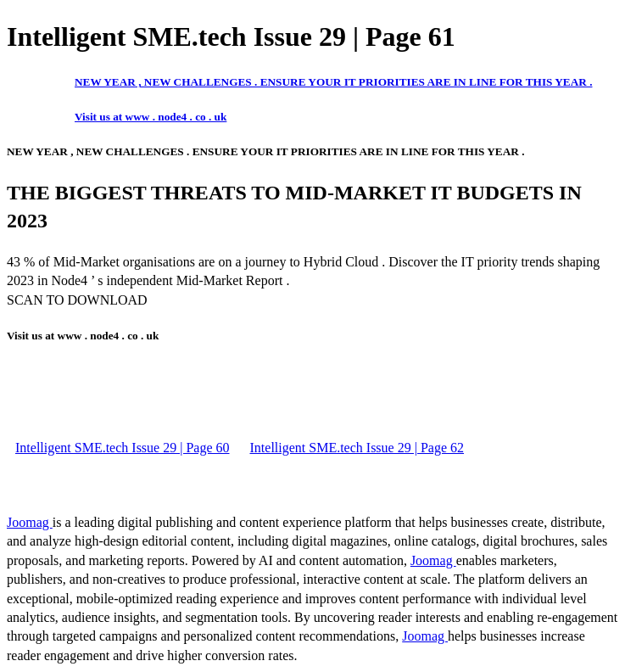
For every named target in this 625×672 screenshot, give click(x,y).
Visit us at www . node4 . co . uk (151, 117)
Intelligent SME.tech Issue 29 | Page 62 (357, 448)
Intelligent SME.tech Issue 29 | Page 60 (123, 448)
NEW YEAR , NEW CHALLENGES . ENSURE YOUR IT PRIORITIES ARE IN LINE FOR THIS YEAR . (333, 82)
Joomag (30, 522)
